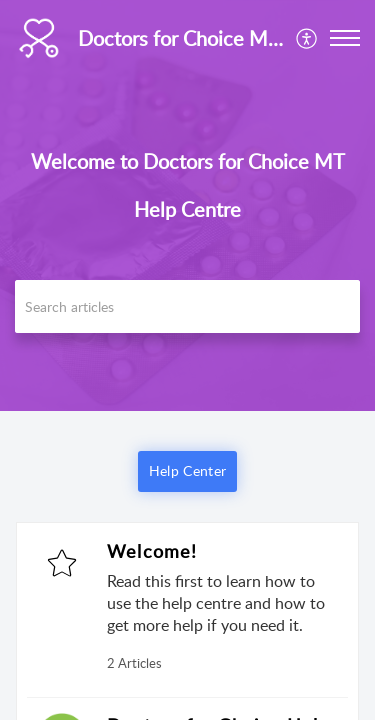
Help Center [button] (187, 470)
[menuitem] (307, 38)
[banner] (187, 205)
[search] (187, 306)
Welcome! (152, 551)
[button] (307, 38)
